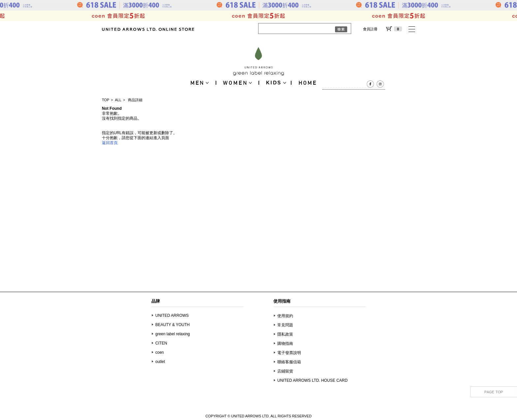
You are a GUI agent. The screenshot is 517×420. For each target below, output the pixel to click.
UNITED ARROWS (172, 315)
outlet (160, 362)
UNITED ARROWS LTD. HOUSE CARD (312, 380)
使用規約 (285, 316)
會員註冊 (370, 29)
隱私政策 (285, 334)
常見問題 (285, 325)
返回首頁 (110, 143)
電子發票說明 (289, 353)
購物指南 (285, 344)
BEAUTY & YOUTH (172, 325)
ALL (118, 100)
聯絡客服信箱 (289, 362)
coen (160, 352)
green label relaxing (173, 334)
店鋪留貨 (285, 371)
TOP (106, 100)
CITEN (161, 343)
